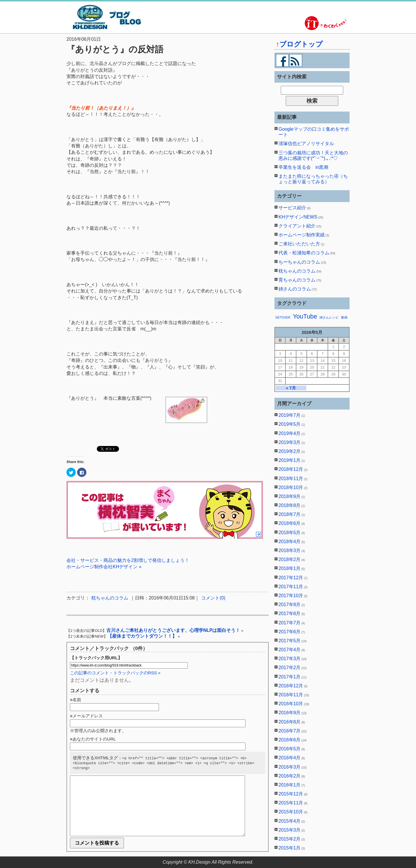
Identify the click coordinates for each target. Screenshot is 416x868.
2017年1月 (290, 677)
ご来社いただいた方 (299, 244)
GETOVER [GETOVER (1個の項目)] (283, 317)
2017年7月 (290, 623)
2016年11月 (291, 695)
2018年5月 (290, 533)
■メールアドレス (86, 716)
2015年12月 (291, 794)
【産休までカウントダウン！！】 (142, 636)
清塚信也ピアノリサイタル (306, 144)
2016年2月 (290, 776)
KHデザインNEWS (298, 217)
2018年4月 (290, 542)
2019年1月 (290, 460)
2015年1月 (290, 848)
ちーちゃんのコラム (299, 262)
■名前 (76, 700)
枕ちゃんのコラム (110, 598)
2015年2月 (290, 839)
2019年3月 (290, 442)
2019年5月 (290, 424)
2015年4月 (290, 821)
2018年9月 (290, 496)
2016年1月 (290, 785)
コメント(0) (213, 598)
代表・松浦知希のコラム (304, 253)
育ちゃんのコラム (297, 280)
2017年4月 (290, 650)
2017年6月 (290, 632)
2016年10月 (291, 704)
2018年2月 (290, 559)
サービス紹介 (292, 208)
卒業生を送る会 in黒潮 (303, 167)
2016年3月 (290, 767)
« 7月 (291, 388)
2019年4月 (290, 433)
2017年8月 (290, 613)
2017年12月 (291, 578)
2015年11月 (291, 803)
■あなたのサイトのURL (93, 739)
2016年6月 (290, 740)
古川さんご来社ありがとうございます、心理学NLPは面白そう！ (173, 630)
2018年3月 (290, 550)
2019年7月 (290, 415)
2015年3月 (290, 830)
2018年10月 (291, 487)
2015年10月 (291, 812)
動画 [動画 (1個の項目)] (344, 317)
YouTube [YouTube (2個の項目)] (305, 317)
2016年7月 (290, 731)
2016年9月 (290, 713)
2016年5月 (290, 749)
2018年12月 (291, 469)
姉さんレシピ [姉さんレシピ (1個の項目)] (329, 317)
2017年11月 (291, 587)
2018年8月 (290, 505)
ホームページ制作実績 (302, 235)
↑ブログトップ (299, 44)
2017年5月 (290, 641)
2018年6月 (290, 523)
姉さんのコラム (295, 289)
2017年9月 (290, 605)
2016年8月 (290, 722)
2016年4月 (290, 758)
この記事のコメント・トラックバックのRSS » (115, 673)
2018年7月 (290, 514)
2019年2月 (290, 451)
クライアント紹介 (297, 226)
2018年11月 (291, 479)
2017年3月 (290, 659)
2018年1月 (290, 568)
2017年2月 (290, 668)
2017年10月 (291, 596)
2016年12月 (291, 686)
